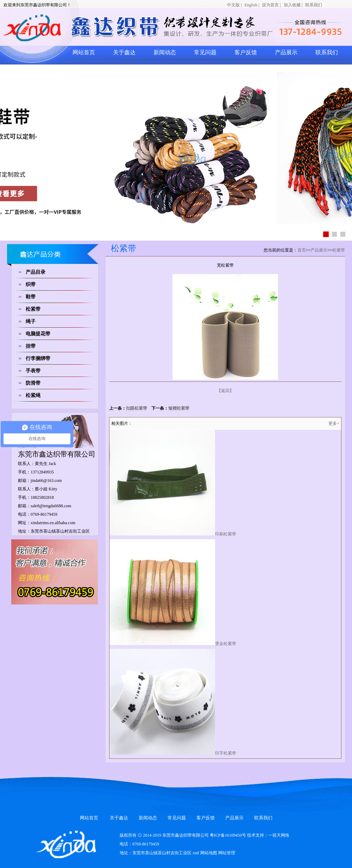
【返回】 (225, 391)
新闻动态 (165, 52)
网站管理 (227, 853)
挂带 (31, 346)
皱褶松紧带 (179, 408)
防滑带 (33, 383)
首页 (302, 250)
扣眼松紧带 (137, 408)
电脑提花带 (38, 334)
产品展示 (286, 52)
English (251, 5)
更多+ (334, 423)
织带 (31, 284)
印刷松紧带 (226, 534)
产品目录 (36, 272)
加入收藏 (292, 5)
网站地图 (209, 853)
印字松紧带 (226, 753)
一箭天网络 (279, 835)
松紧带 (33, 309)
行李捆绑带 (38, 358)
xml (196, 853)
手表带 (33, 371)
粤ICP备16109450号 (228, 835)
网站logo (90, 27)
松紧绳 (33, 395)
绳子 (31, 321)
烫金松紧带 (226, 644)
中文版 (233, 5)
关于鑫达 (124, 52)
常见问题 (205, 52)
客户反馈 (246, 52)
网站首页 (84, 52)
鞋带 (31, 297)
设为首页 (270, 5)
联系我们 (314, 5)
